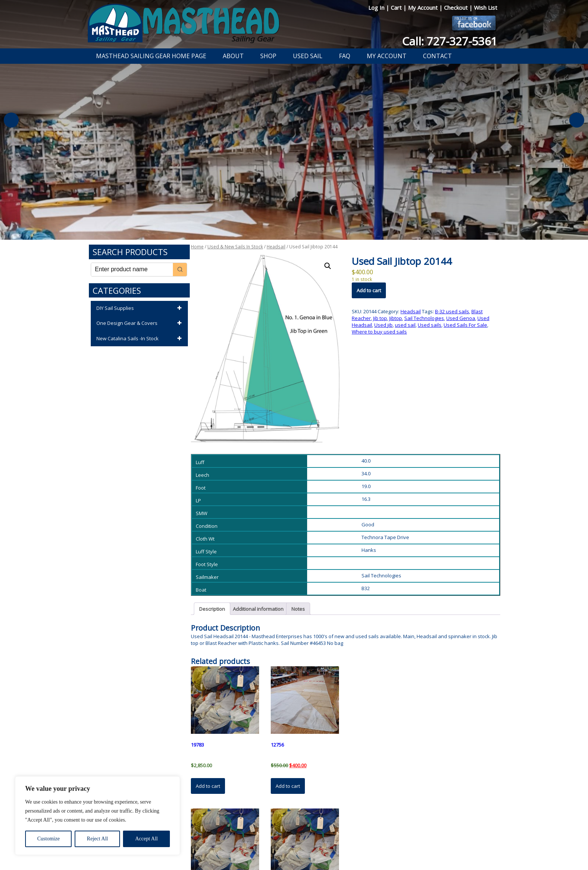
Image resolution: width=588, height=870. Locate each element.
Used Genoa (461, 318)
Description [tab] (212, 609)
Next (577, 120)
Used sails (430, 325)
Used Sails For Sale (465, 325)
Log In (377, 8)
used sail (405, 325)
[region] (97, 816)
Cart (397, 8)
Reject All (97, 839)
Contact (437, 56)
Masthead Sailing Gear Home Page (151, 56)
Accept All (146, 839)
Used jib (383, 325)
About (233, 56)
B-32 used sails (452, 311)
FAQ (345, 56)
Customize (48, 839)
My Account (424, 8)
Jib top (380, 318)
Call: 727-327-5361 (450, 41)
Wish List (486, 8)
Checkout (457, 8)
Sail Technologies (424, 318)
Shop (268, 56)
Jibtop (396, 318)
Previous (11, 120)
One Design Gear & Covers (140, 323)
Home (197, 247)
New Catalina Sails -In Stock (140, 339)
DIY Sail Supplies (140, 308)
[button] (328, 266)
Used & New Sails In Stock (235, 247)
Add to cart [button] (208, 786)
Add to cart (369, 290)
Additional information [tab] (258, 609)
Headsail (276, 247)
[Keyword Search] (132, 270)
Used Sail (308, 56)
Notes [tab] (298, 609)
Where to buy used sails (379, 332)
